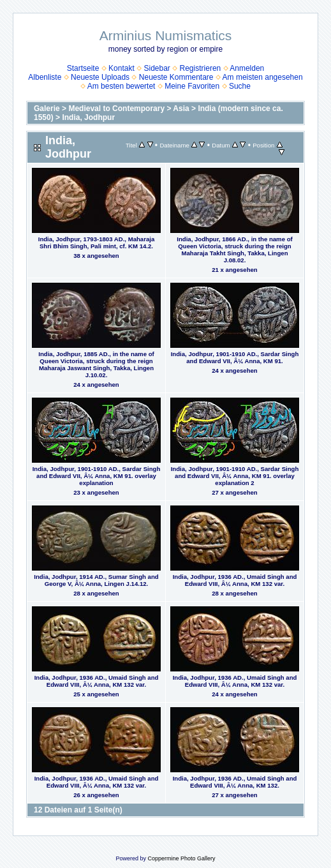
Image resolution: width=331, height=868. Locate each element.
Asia (181, 108)
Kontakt (121, 68)
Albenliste (45, 77)
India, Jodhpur (88, 117)
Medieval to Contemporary (116, 108)
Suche (240, 86)
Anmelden (247, 68)
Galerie (47, 108)
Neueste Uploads (100, 77)
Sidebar (157, 68)
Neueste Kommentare (176, 77)
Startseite (83, 68)
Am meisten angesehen (263, 77)
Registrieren (201, 68)
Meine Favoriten (192, 86)
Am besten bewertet (121, 86)
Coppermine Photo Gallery (181, 858)
